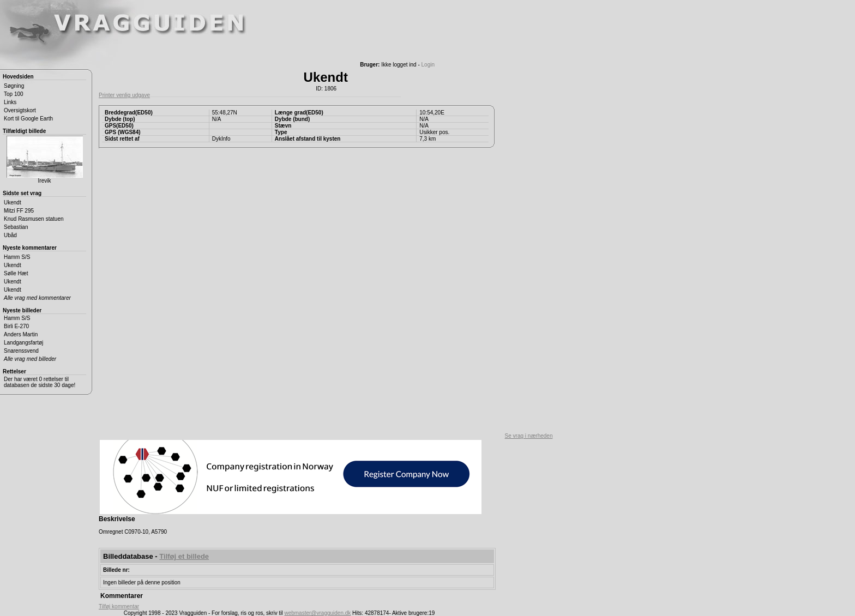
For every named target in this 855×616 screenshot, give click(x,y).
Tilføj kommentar (119, 606)
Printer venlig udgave (124, 95)
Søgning (14, 86)
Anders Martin (21, 334)
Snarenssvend (21, 351)
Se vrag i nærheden (529, 436)
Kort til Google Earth (28, 119)
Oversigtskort (20, 110)
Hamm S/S (17, 257)
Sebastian (16, 227)
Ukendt (13, 203)
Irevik (45, 160)
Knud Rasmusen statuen (34, 219)
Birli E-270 (16, 326)
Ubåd (10, 235)
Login (428, 65)
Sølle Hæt (16, 273)
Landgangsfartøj (23, 343)
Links (10, 102)
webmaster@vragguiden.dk (317, 613)
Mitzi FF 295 (19, 211)
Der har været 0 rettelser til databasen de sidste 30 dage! (40, 382)
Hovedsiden (18, 77)
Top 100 (14, 94)
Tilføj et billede (184, 556)
